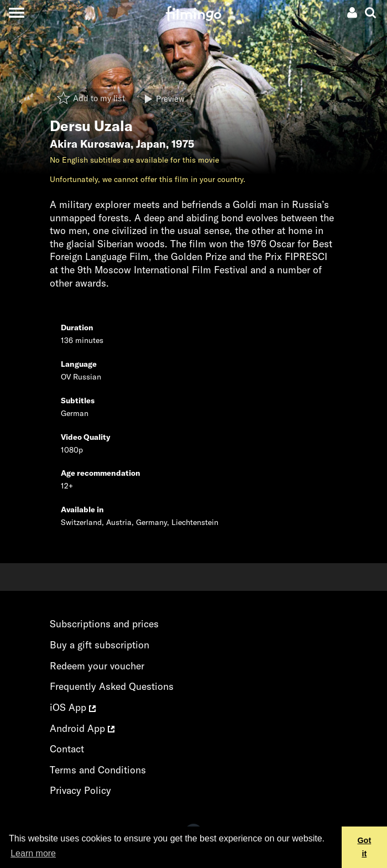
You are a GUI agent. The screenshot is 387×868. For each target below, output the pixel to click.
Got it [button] (364, 847)
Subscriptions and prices (104, 624)
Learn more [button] (33, 853)
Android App (82, 728)
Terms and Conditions (98, 770)
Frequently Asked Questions (112, 686)
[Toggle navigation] (16, 12)
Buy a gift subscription (100, 645)
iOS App (73, 707)
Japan (151, 144)
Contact (67, 749)
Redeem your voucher (97, 666)
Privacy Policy (80, 790)
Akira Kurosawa (90, 144)
